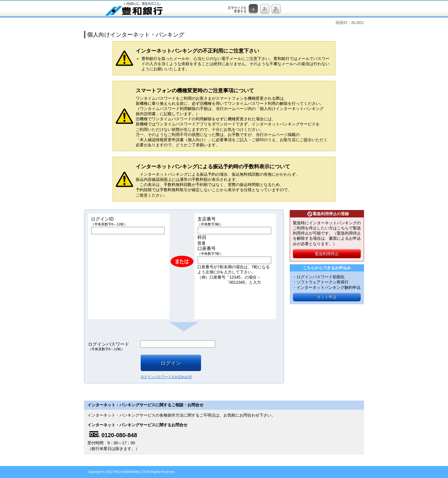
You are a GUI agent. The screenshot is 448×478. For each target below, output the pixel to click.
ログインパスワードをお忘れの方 (166, 377)
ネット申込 (327, 297)
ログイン (171, 363)
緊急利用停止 (327, 254)
